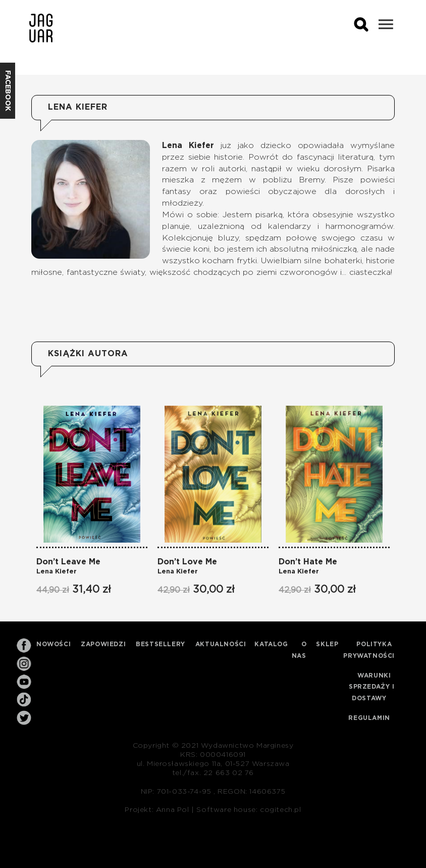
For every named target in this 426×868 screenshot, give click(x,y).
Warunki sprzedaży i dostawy (372, 687)
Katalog (271, 644)
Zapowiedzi (103, 644)
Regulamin (369, 718)
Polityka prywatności (369, 650)
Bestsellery (161, 644)
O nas (299, 650)
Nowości (54, 644)
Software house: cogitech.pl (249, 810)
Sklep (327, 644)
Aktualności (221, 644)
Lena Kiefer (57, 572)
